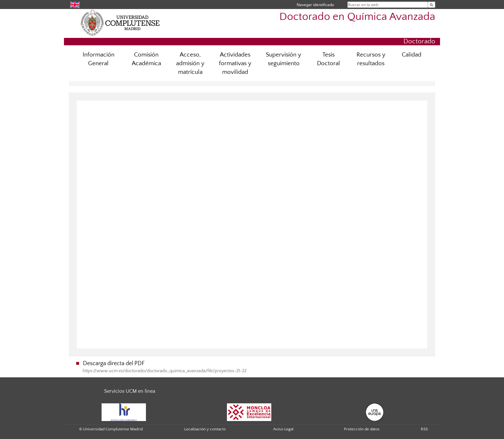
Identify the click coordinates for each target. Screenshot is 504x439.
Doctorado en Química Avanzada (357, 17)
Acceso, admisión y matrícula (190, 63)
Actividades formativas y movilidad (235, 63)
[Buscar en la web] (432, 5)
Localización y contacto (205, 429)
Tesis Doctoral (328, 59)
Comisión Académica (146, 59)
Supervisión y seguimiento (283, 59)
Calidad (412, 55)
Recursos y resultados (371, 59)
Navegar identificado (315, 5)
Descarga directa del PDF (114, 364)
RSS (424, 429)
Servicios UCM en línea (130, 391)
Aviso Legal (283, 429)
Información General (99, 59)
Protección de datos (362, 429)
